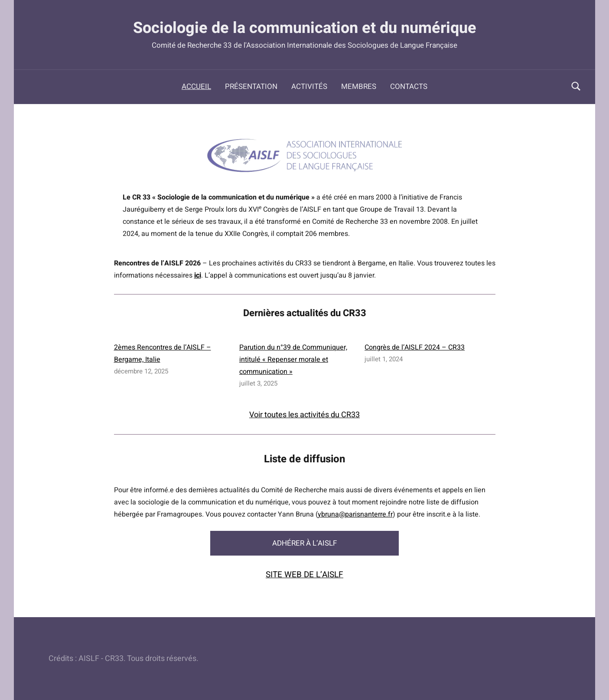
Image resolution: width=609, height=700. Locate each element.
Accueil (196, 87)
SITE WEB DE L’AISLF (304, 575)
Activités (309, 87)
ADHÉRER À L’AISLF (304, 543)
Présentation (251, 87)
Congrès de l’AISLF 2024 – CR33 (415, 347)
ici (198, 275)
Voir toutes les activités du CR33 (304, 415)
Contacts (409, 87)
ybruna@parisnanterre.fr (355, 514)
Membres (359, 87)
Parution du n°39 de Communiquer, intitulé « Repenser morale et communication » (293, 360)
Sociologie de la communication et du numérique (305, 28)
